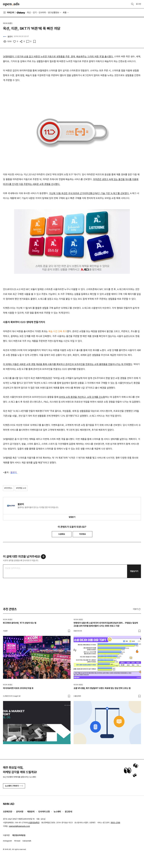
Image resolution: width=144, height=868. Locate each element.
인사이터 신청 (44, 812)
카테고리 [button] (9, 13)
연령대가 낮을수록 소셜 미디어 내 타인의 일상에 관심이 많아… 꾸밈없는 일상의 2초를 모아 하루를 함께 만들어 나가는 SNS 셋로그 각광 (106, 624)
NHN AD (9, 804)
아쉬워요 (83, 534)
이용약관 (6, 835)
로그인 (138, 4)
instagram (7, 841)
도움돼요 (62, 534)
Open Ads (11, 4)
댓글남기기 (134, 571)
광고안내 (68, 812)
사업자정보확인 (34, 823)
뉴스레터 (57, 812)
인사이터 (42, 13)
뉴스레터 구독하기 (14, 786)
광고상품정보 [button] (53, 13)
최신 (29, 13)
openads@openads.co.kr (19, 826)
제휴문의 (31, 812)
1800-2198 (115, 823)
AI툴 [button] (65, 13)
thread (17, 841)
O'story (21, 13)
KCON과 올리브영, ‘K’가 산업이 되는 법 (20, 623)
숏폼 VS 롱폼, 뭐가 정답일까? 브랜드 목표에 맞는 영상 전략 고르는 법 (102, 688)
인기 (35, 13)
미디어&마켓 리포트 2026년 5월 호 (18, 688)
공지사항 (20, 812)
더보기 (137, 609)
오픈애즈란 (8, 812)
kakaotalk (27, 841)
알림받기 (72, 517)
